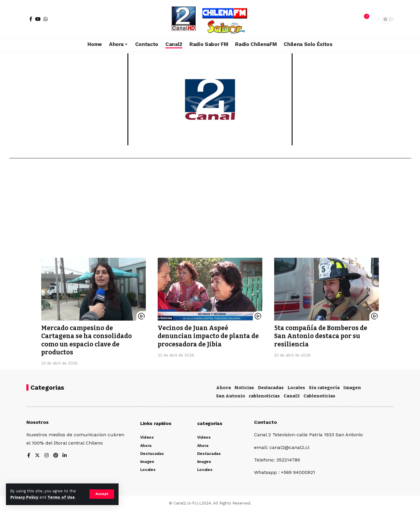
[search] (373, 19)
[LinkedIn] (65, 456)
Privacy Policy (24, 497)
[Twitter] (37, 456)
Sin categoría (324, 388)
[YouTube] (38, 19)
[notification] (364, 19)
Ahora (223, 388)
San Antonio (231, 396)
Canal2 (292, 396)
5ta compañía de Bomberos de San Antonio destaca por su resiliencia (321, 336)
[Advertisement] (210, 210)
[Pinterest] (56, 456)
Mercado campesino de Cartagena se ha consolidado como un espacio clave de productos (87, 340)
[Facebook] (31, 19)
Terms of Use (61, 497)
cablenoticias (264, 396)
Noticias (244, 388)
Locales (296, 388)
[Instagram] (47, 456)
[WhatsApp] (46, 19)
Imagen (352, 388)
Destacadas (271, 388)
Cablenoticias (319, 396)
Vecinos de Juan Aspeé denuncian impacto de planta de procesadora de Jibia (208, 336)
